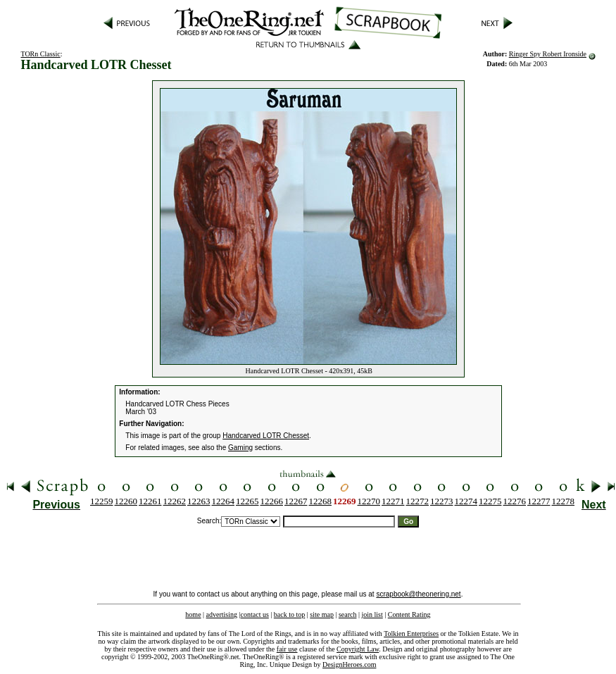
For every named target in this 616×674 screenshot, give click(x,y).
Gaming (240, 448)
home (193, 614)
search (348, 614)
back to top (289, 614)
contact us (255, 614)
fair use (287, 649)
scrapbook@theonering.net (418, 594)
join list (372, 614)
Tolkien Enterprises (411, 634)
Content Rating (409, 614)
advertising (222, 614)
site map (322, 614)
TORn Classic (40, 54)
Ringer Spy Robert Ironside (548, 54)
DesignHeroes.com (349, 664)
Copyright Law (358, 649)
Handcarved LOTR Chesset (266, 436)
